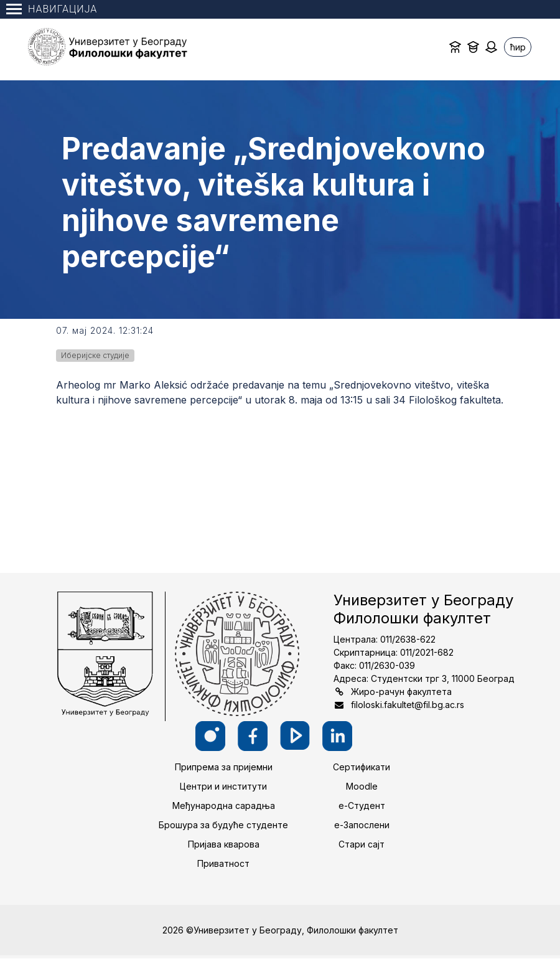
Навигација (52, 9)
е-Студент (362, 805)
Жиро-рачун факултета (401, 692)
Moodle (362, 786)
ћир (518, 47)
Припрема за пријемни (224, 767)
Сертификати (362, 767)
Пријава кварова (224, 844)
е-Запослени (362, 825)
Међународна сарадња (224, 805)
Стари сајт (362, 844)
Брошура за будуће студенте (223, 825)
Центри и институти (223, 786)
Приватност (223, 863)
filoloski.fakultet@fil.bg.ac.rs (408, 705)
